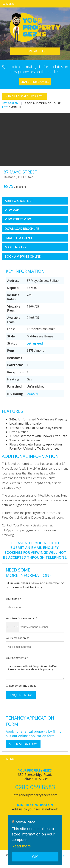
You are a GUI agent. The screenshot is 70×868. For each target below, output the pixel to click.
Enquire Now (21, 695)
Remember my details (22, 686)
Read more (21, 846)
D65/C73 (33, 394)
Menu (10, 4)
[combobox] (13, 627)
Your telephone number (21, 618)
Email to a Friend (18, 238)
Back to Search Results (24, 96)
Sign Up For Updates (35, 82)
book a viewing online (23, 256)
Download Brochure (22, 229)
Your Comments (17, 658)
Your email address (18, 638)
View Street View (18, 219)
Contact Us (35, 51)
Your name (14, 599)
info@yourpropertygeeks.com (35, 795)
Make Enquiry (16, 247)
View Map (12, 210)
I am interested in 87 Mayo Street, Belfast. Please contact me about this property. (35, 670)
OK (35, 857)
